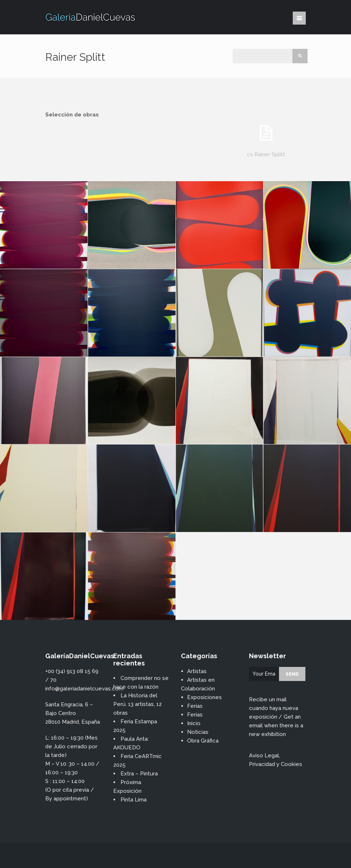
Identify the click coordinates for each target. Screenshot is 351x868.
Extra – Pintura (139, 774)
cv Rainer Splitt (266, 154)
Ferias (195, 706)
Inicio (194, 723)
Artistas (197, 671)
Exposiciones (204, 697)
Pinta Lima (134, 800)
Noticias (198, 732)
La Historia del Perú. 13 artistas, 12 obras (138, 704)
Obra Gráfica (203, 741)
